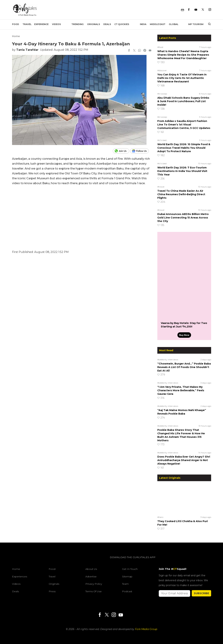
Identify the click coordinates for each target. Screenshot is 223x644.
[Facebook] (189, 10)
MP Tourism (196, 24)
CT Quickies (122, 24)
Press (52, 591)
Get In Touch (130, 569)
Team (125, 584)
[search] (208, 24)
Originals (94, 24)
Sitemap (127, 576)
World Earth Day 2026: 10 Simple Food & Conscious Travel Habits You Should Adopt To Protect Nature (184, 148)
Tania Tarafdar (27, 50)
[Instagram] (210, 10)
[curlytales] (23, 561)
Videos (56, 24)
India (143, 24)
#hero (160, 517)
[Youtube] (196, 10)
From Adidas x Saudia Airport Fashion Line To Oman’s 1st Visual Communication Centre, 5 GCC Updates (184, 125)
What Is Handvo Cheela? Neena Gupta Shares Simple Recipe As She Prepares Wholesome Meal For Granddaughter (183, 55)
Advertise (91, 576)
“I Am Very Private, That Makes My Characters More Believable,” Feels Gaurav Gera (181, 390)
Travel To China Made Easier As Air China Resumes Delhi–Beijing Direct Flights (181, 194)
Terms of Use (94, 591)
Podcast (127, 591)
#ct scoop (162, 94)
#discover (162, 70)
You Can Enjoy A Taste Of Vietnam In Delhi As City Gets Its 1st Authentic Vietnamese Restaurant (182, 78)
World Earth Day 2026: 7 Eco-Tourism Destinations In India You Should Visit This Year (182, 171)
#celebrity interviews (168, 360)
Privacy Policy (94, 584)
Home (16, 36)
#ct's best (162, 140)
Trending (78, 24)
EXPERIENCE (41, 24)
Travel (27, 24)
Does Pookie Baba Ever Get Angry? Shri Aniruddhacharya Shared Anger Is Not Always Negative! (184, 460)
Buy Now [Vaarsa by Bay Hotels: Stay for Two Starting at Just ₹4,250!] (184, 335)
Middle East (158, 24)
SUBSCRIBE (201, 593)
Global (174, 24)
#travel (161, 187)
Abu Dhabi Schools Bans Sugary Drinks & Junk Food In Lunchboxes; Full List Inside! (183, 101)
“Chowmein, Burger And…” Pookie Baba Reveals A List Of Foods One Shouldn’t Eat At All (184, 367)
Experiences (20, 576)
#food (160, 47)
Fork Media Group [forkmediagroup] (146, 629)
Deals (107, 24)
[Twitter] (203, 10)
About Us (91, 569)
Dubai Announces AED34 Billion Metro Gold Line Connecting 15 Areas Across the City (183, 218)
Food (16, 24)
